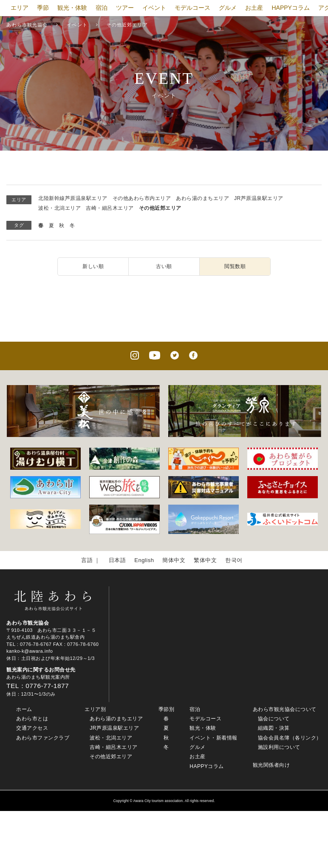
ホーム (24, 709)
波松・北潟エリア (59, 208)
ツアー (125, 8)
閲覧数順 (235, 266)
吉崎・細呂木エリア (110, 208)
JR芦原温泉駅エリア (259, 198)
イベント (154, 8)
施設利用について (279, 747)
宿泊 (102, 8)
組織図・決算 (274, 728)
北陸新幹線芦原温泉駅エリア (73, 198)
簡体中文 (174, 560)
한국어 (234, 560)
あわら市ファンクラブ (43, 738)
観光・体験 (72, 8)
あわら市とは (32, 719)
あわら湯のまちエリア (202, 198)
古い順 (164, 266)
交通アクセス (32, 728)
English (144, 560)
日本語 (117, 560)
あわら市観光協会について (285, 709)
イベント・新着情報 (213, 738)
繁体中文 (205, 560)
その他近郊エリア (160, 208)
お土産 (254, 8)
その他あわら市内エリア (142, 198)
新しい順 (93, 266)
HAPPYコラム (290, 8)
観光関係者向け (271, 765)
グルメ (228, 8)
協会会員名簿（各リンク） (290, 738)
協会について (274, 719)
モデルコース (192, 8)
